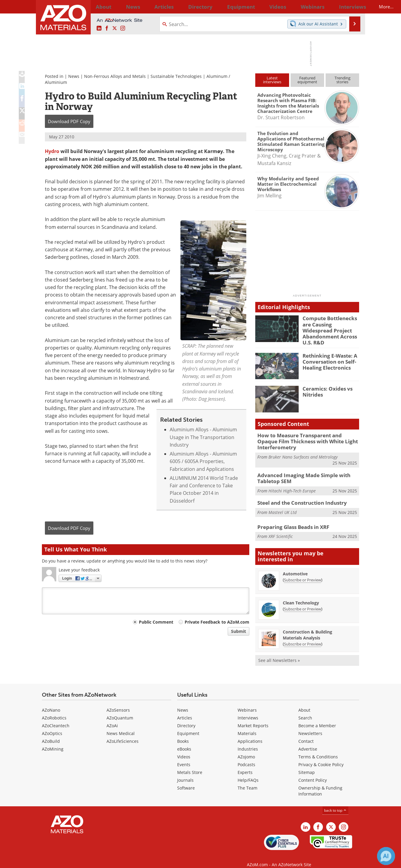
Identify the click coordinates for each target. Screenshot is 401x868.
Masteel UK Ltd (282, 504)
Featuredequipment (307, 80)
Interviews (248, 710)
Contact (306, 734)
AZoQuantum (120, 710)
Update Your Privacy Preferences (87, 860)
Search (305, 710)
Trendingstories (342, 80)
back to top (335, 803)
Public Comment (156, 622)
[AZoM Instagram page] (123, 28)
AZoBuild (51, 734)
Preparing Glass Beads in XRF (290, 519)
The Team (247, 780)
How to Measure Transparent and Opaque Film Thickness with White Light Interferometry (305, 436)
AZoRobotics (54, 710)
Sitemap (307, 765)
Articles (185, 710)
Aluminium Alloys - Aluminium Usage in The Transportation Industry (203, 437)
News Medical (121, 726)
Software (186, 780)
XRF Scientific (281, 528)
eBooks (184, 741)
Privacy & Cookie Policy (321, 757)
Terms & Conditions (318, 749)
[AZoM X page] (115, 28)
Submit (239, 631)
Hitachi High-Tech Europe (292, 483)
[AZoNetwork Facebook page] (107, 28)
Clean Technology (301, 595)
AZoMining (53, 741)
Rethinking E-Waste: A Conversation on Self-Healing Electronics (327, 357)
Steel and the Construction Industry (298, 495)
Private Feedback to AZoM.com (217, 622)
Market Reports (253, 718)
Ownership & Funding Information (320, 783)
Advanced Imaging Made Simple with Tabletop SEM (299, 471)
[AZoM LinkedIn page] (99, 28)
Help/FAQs (248, 773)
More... (351, 7)
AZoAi (112, 718)
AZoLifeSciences (123, 734)
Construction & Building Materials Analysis (307, 627)
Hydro (52, 151)
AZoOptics (52, 726)
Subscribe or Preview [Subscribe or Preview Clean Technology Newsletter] (303, 601)
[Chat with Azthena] (386, 856)
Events (184, 757)
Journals (185, 773)
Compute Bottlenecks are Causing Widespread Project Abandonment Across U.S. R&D (330, 326)
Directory (185, 7)
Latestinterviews (272, 80)
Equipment (188, 726)
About (304, 703)
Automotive (295, 566)
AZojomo (246, 749)
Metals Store (190, 765)
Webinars (247, 703)
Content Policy (313, 773)
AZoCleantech (56, 718)
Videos (184, 749)
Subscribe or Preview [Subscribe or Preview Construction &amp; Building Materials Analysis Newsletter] (303, 636)
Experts (245, 765)
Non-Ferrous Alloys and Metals (115, 76)
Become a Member (317, 718)
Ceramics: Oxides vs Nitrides (325, 387)
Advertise (308, 741)
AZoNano (51, 703)
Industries (248, 741)
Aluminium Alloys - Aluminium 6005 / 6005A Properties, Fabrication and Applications (203, 461)
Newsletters (310, 726)
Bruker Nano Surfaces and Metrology (303, 451)
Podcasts (246, 757)
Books (183, 734)
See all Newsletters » (279, 653)
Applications (250, 734)
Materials (247, 726)
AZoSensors (118, 703)
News (74, 76)
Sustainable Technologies (176, 76)
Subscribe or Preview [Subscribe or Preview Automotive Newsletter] (303, 572)
